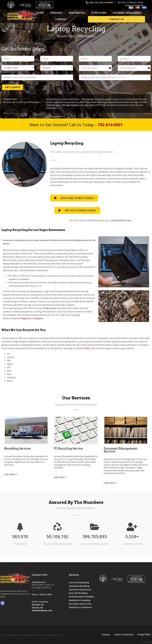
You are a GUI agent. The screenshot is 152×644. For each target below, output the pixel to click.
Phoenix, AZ (38, 605)
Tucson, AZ (37, 608)
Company (61, 19)
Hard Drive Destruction (80, 590)
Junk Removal (77, 13)
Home (40, 13)
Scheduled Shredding (79, 586)
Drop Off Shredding (78, 593)
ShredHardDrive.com (121, 220)
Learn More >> (11, 474)
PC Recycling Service (68, 449)
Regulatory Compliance (32, 318)
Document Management (127, 13)
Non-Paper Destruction (80, 604)
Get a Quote (13, 87)
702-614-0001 (83, 348)
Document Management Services (121, 450)
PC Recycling (99, 13)
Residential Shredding (80, 600)
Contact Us (116, 19)
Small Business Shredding (81, 597)
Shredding (56, 13)
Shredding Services (17, 449)
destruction (51, 308)
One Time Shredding (79, 583)
